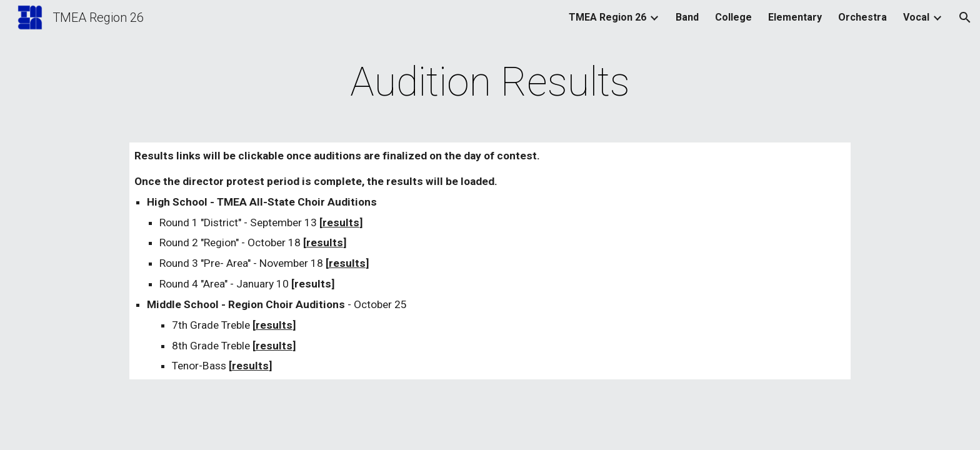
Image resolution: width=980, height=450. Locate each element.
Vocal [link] (916, 17)
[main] (490, 82)
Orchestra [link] (862, 17)
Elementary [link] (795, 17)
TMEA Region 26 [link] (607, 17)
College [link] (733, 17)
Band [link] (687, 17)
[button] (965, 17)
